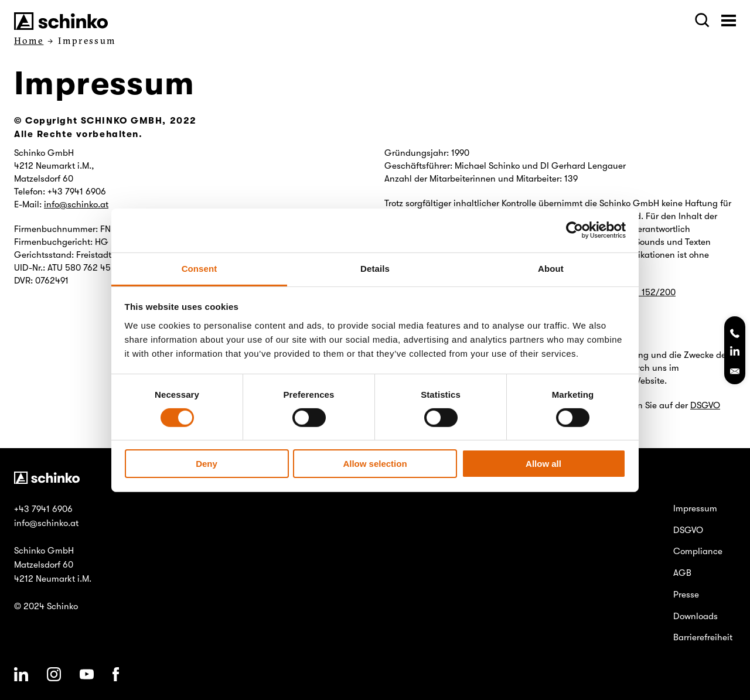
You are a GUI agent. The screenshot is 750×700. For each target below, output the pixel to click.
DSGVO (705, 405)
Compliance (698, 551)
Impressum (695, 508)
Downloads (696, 616)
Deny (207, 464)
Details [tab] (375, 268)
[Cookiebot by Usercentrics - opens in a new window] (575, 230)
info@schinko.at (76, 204)
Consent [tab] (200, 268)
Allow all (543, 464)
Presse (686, 595)
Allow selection (375, 464)
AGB (682, 573)
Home (29, 41)
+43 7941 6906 (43, 509)
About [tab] (551, 268)
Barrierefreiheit (703, 637)
